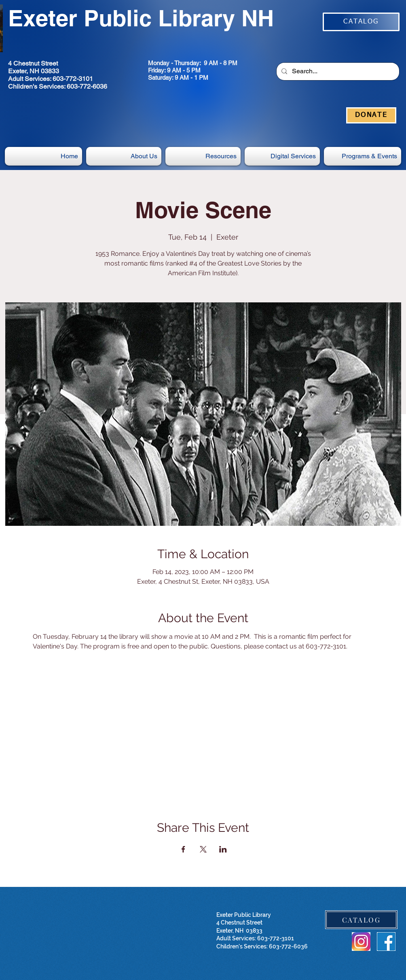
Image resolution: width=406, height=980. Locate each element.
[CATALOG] (361, 22)
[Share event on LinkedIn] (223, 849)
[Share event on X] (203, 849)
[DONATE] (371, 115)
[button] (282, 156)
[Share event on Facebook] (183, 849)
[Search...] (337, 71)
